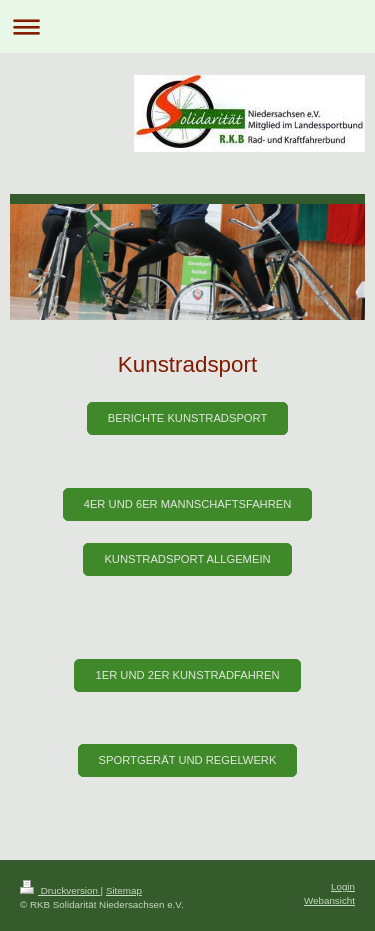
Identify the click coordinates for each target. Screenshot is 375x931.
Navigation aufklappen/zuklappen (187, 26)
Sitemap (124, 890)
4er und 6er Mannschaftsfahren (188, 504)
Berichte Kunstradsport (188, 418)
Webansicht (329, 900)
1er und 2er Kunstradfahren (187, 675)
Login (343, 886)
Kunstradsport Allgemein (187, 559)
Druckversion (60, 890)
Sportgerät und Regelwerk (188, 760)
